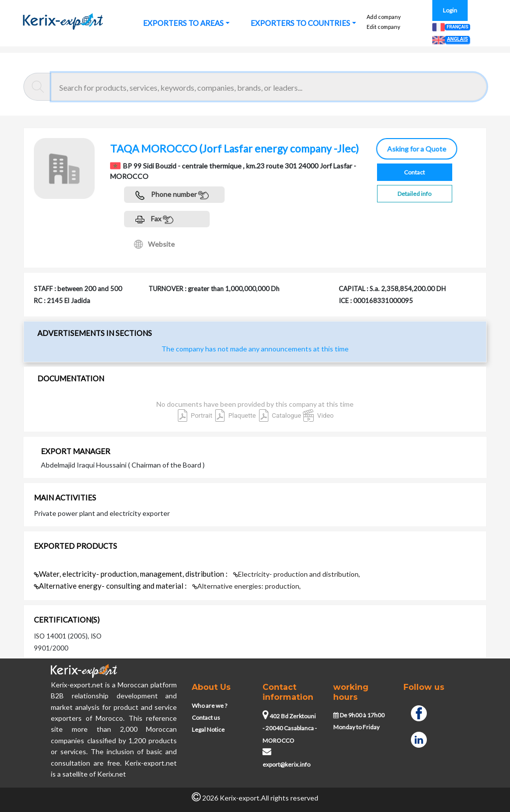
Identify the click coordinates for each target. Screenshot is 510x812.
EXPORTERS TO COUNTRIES (300, 23)
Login (450, 10)
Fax (154, 220)
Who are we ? (209, 706)
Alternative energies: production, (247, 586)
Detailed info (414, 194)
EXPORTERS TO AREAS (183, 23)
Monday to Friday (356, 727)
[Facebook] (419, 712)
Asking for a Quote (418, 149)
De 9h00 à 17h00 (359, 715)
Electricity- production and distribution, (297, 574)
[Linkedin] (419, 738)
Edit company (383, 27)
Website (154, 244)
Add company (384, 17)
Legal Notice (208, 730)
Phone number (172, 195)
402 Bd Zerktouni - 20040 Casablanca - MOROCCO (290, 728)
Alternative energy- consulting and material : (111, 586)
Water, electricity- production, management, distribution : (131, 574)
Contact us (206, 718)
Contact (414, 172)
